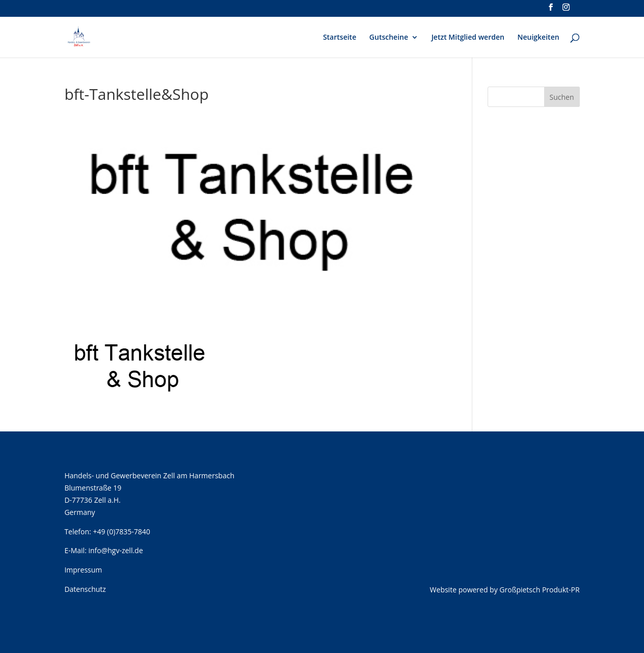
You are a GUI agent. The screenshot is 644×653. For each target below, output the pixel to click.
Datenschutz (85, 589)
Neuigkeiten (539, 38)
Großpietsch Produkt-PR (539, 590)
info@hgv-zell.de (115, 550)
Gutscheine (389, 38)
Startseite (340, 38)
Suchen (562, 97)
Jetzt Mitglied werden (468, 38)
